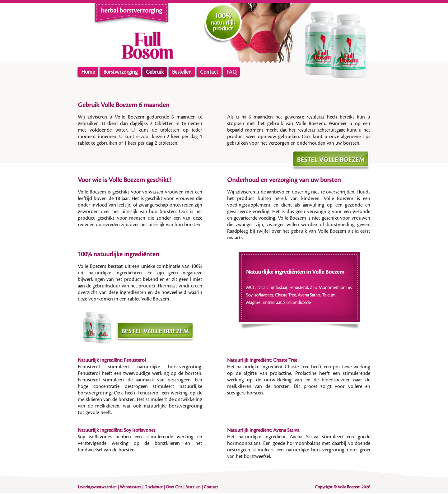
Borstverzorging (120, 72)
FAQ (231, 72)
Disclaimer (154, 487)
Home (88, 72)
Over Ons (174, 487)
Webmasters (131, 487)
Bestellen (182, 72)
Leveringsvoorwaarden (97, 487)
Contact (209, 72)
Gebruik (155, 72)
